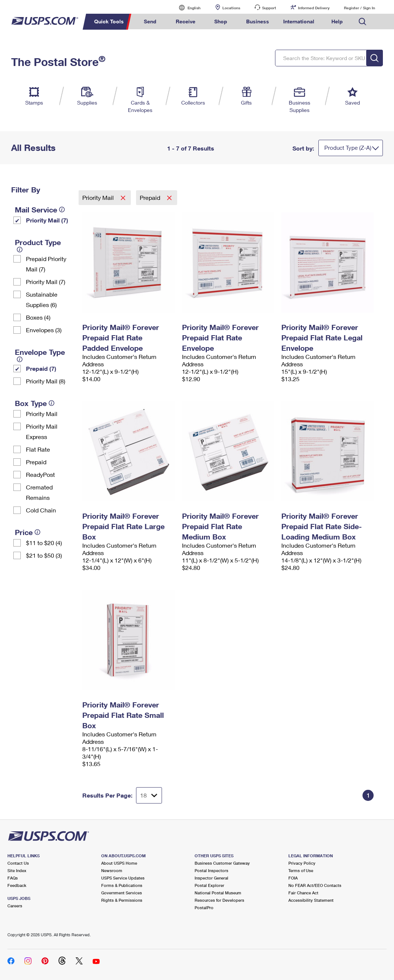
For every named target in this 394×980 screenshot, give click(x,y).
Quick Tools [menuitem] (109, 21)
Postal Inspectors (211, 870)
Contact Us (18, 863)
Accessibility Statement (311, 900)
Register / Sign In (360, 8)
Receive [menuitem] (186, 21)
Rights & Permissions (122, 900)
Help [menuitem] (337, 21)
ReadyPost (40, 474)
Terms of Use (301, 870)
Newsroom (112, 870)
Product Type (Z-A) (348, 148)
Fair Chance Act (303, 893)
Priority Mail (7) (47, 220)
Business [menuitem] (258, 21)
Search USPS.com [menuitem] (362, 22)
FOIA (293, 878)
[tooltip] (62, 209)
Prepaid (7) (41, 368)
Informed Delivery (314, 8)
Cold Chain (41, 510)
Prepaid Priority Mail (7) (46, 264)
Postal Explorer (209, 885)
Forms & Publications (122, 885)
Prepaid (36, 462)
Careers (15, 906)
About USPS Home (119, 863)
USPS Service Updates (123, 878)
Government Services (122, 893)
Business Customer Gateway (222, 863)
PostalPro (204, 908)
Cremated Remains (39, 492)
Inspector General (211, 878)
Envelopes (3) (44, 330)
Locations (231, 8)
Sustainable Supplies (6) (42, 299)
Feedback (17, 885)
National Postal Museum (218, 893)
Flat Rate (38, 449)
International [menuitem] (299, 21)
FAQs (13, 878)
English (186, 8)
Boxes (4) (38, 317)
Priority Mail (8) (46, 381)
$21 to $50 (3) (44, 555)
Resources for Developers (219, 900)
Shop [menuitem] (221, 21)
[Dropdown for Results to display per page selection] (149, 795)
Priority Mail (42, 414)
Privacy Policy (302, 863)
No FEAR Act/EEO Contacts (315, 885)
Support (269, 8)
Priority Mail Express (42, 431)
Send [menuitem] (150, 21)
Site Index (17, 870)
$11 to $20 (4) (44, 543)
